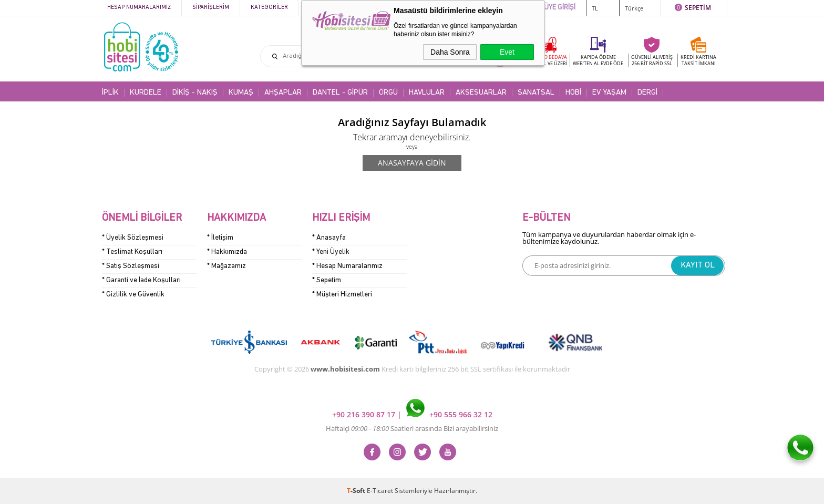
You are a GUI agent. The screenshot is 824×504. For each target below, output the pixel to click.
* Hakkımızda (227, 252)
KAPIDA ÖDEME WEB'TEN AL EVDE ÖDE (598, 60)
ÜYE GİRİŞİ (560, 8)
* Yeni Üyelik (331, 252)
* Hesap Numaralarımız (347, 266)
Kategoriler (269, 8)
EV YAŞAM (609, 93)
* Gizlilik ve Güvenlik (133, 295)
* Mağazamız (226, 266)
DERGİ (647, 93)
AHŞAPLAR (283, 93)
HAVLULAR (427, 93)
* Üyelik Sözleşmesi (133, 238)
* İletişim (220, 238)
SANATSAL (536, 93)
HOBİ (573, 93)
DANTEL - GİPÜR (340, 93)
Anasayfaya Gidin (412, 163)
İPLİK (110, 93)
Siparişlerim (211, 8)
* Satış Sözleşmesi (131, 266)
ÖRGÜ (388, 93)
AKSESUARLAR (481, 93)
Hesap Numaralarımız (139, 8)
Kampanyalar (329, 8)
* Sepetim (327, 280)
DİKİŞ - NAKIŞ (195, 93)
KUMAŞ (241, 93)
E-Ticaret (380, 491)
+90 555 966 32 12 (449, 414)
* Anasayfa (329, 238)
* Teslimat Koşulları (132, 252)
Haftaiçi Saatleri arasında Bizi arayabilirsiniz (412, 428)
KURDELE (146, 93)
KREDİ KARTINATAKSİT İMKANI (698, 60)
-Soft (357, 491)
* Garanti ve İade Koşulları (141, 280)
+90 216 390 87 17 (365, 414)
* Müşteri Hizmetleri (342, 295)
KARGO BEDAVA (549, 60)
